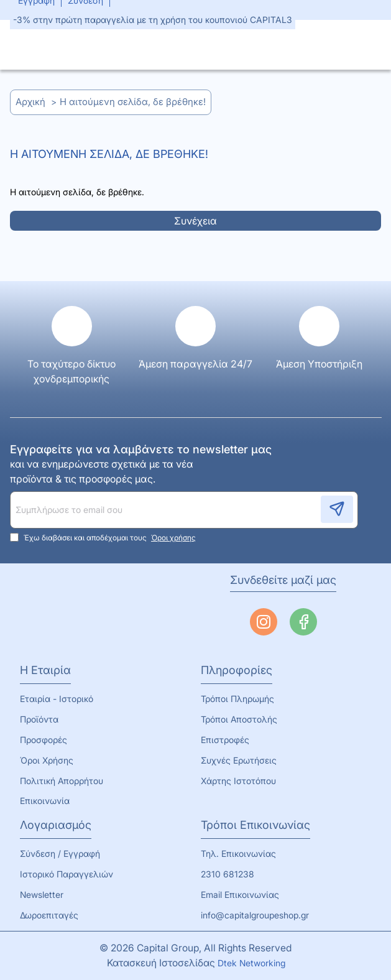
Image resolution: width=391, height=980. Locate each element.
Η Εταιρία (45, 670)
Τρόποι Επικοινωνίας (255, 825)
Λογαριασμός (56, 825)
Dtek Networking (253, 963)
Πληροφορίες (237, 670)
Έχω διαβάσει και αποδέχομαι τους (104, 537)
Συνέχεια (195, 221)
